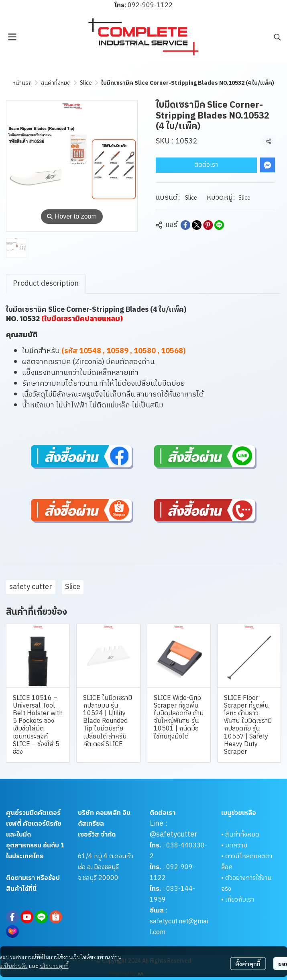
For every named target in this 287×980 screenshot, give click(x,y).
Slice (86, 83)
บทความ (236, 846)
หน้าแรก (22, 83)
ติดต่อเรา (206, 165)
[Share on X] (197, 225)
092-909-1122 (150, 5)
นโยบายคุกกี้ (54, 966)
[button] (277, 37)
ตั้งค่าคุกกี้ (248, 964)
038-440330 (185, 846)
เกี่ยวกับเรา (240, 900)
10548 (90, 351)
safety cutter (31, 587)
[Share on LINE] (219, 225)
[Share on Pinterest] (208, 225)
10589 (117, 351)
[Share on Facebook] (185, 225)
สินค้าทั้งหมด (56, 83)
